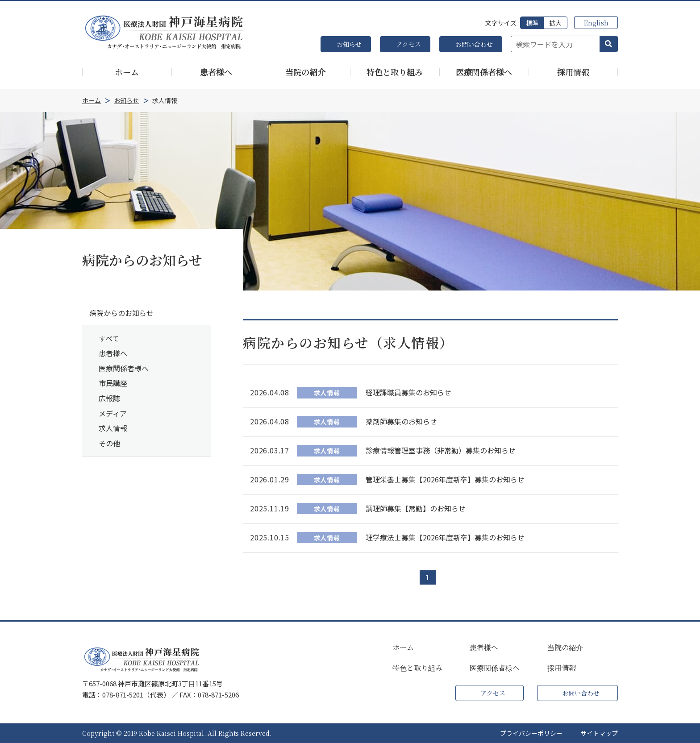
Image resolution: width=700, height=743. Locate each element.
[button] (608, 44)
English (596, 23)
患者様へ (113, 353)
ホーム (403, 648)
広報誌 (109, 398)
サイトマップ (599, 733)
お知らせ (349, 44)
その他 (109, 443)
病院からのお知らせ (121, 313)
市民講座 (113, 383)
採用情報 (562, 668)
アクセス (408, 44)
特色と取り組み (417, 668)
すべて (109, 338)
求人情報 (113, 428)
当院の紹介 (565, 648)
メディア (113, 413)
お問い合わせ (474, 44)
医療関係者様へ (124, 368)
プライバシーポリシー (531, 733)
